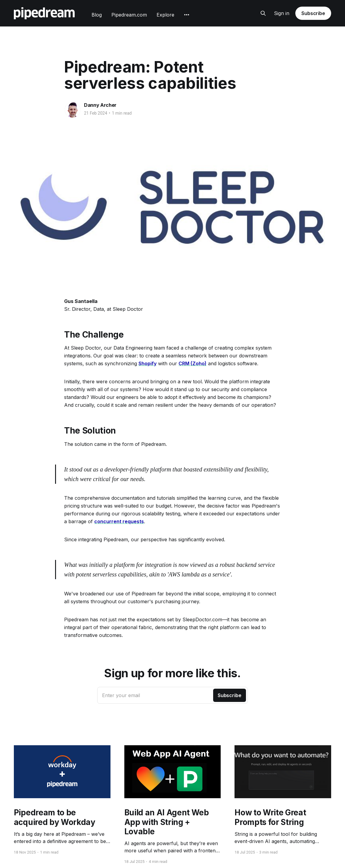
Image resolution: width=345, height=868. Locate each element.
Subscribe (313, 13)
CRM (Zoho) (193, 363)
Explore (165, 15)
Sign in (282, 13)
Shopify (148, 363)
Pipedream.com (129, 15)
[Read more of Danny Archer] (73, 110)
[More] (187, 15)
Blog (97, 15)
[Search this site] (263, 13)
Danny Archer (100, 105)
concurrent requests (119, 521)
